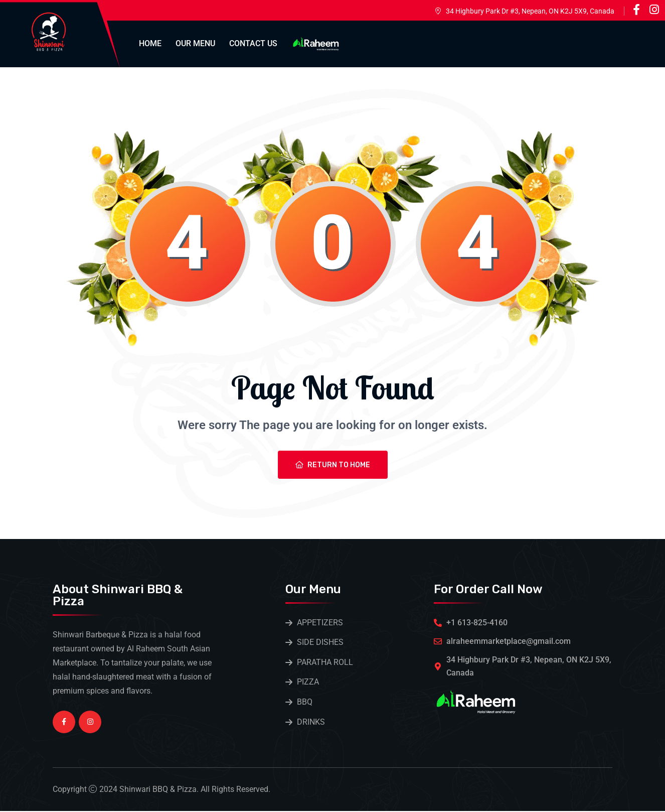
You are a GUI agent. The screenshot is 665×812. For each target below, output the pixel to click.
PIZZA (308, 683)
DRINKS (311, 723)
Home (150, 43)
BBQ (305, 703)
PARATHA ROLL (325, 663)
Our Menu (195, 43)
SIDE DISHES (320, 643)
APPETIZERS (320, 623)
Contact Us (253, 43)
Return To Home (333, 465)
